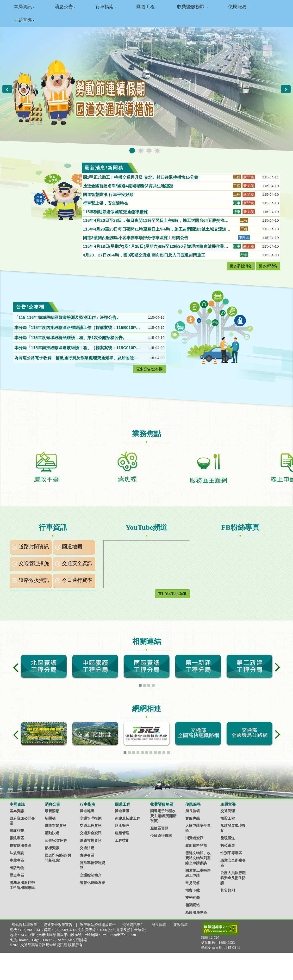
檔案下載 (193, 890)
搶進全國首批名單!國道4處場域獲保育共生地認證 (129, 186)
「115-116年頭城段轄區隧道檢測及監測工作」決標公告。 (68, 318)
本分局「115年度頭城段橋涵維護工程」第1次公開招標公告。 (71, 338)
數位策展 (228, 845)
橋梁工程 (228, 818)
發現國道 (228, 838)
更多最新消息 (241, 266)
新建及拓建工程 (128, 818)
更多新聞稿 (268, 266)
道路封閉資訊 (34, 547)
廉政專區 (17, 838)
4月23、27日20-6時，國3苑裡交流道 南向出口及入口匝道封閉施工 (145, 255)
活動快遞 (52, 833)
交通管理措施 (34, 563)
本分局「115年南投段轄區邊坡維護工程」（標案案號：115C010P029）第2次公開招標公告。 (76, 348)
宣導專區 (87, 855)
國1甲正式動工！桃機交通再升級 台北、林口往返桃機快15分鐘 (141, 177)
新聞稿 (50, 818)
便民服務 (239, 7)
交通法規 (87, 848)
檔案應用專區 (20, 845)
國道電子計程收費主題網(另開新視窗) (163, 816)
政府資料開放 (196, 845)
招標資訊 (52, 848)
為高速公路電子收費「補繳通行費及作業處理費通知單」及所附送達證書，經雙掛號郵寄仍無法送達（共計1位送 (76, 358)
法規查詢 (17, 853)
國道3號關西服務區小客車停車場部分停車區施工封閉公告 (136, 238)
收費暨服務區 (193, 7)
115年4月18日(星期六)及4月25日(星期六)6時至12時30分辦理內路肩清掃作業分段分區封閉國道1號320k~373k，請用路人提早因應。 (156, 247)
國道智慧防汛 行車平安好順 (109, 195)
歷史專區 (17, 875)
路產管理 (122, 825)
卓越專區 (17, 860)
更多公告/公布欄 (149, 369)
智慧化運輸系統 (92, 883)
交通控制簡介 (91, 875)
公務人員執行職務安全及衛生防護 (233, 878)
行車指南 (106, 7)
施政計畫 (17, 831)
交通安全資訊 (77, 563)
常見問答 (193, 883)
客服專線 (193, 818)
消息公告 (65, 7)
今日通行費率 (77, 580)
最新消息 (52, 811)
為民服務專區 (196, 912)
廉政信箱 (181, 925)
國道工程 (147, 7)
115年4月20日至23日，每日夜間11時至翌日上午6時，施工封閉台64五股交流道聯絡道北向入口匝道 (156, 221)
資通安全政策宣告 (58, 925)
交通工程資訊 (91, 825)
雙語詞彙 (193, 898)
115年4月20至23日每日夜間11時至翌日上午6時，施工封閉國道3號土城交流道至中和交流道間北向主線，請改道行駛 (157, 230)
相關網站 (193, 905)
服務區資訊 (159, 828)
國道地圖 (72, 547)
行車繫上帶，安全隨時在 (106, 203)
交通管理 (228, 811)
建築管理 (122, 833)
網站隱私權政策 (24, 925)
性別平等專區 (231, 853)
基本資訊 (17, 811)
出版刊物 (17, 868)
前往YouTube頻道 (172, 593)
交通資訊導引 (133, 925)
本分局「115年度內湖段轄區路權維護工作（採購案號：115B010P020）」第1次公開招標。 (76, 328)
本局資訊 (24, 7)
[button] (7, 89)
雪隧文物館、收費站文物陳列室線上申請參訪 (198, 858)
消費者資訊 (194, 838)
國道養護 (122, 811)
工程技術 (122, 840)
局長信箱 (193, 811)
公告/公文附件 (56, 840)
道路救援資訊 (34, 580)
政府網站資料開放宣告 (98, 925)
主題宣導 (24, 20)
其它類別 (228, 890)
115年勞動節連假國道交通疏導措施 (116, 212)
